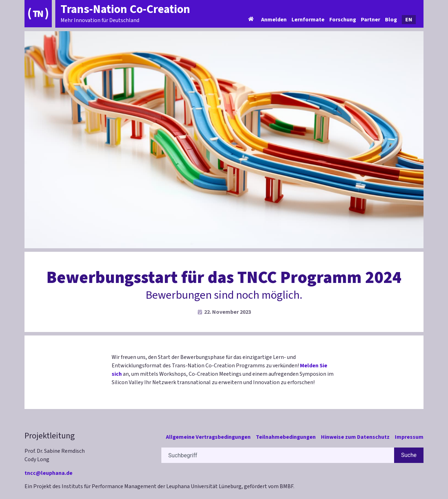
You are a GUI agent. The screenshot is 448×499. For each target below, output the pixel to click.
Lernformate (308, 20)
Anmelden (274, 20)
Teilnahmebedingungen (286, 437)
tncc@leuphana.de (48, 473)
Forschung (343, 20)
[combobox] (278, 455)
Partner (370, 20)
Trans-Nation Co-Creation (125, 9)
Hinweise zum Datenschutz (355, 437)
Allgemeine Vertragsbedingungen (208, 437)
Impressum (409, 437)
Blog (391, 20)
